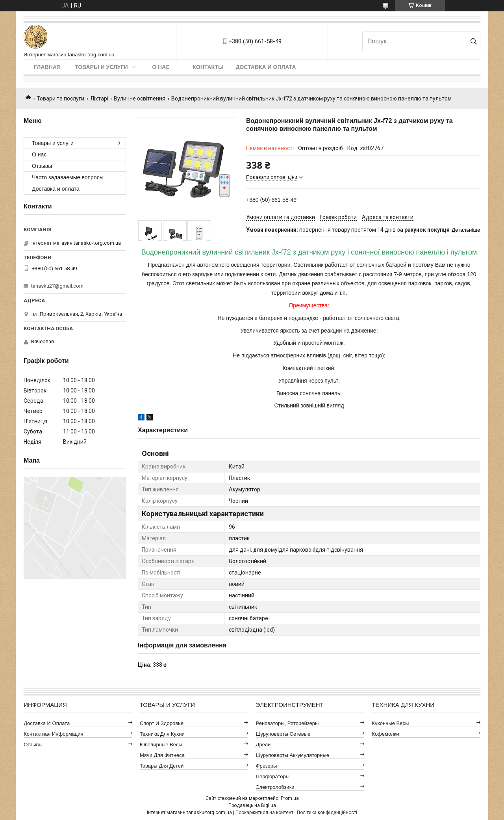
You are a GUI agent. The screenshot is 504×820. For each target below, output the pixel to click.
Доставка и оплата (266, 67)
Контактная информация (53, 734)
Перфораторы (273, 776)
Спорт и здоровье (162, 723)
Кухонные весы (390, 723)
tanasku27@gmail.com (57, 286)
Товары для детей (162, 766)
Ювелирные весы (161, 745)
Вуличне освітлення (140, 99)
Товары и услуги (101, 67)
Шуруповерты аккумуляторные (293, 755)
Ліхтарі (99, 99)
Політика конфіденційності (327, 813)
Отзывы (42, 166)
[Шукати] (473, 41)
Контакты (208, 67)
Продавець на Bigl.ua (252, 805)
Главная (47, 67)
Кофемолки (385, 734)
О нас (161, 67)
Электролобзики (275, 787)
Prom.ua (290, 798)
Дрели (263, 745)
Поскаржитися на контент (264, 813)
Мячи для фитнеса (162, 755)
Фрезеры (267, 766)
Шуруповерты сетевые (283, 734)
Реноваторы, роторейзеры (287, 723)
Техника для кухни (162, 734)
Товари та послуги (60, 99)
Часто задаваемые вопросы (68, 177)
